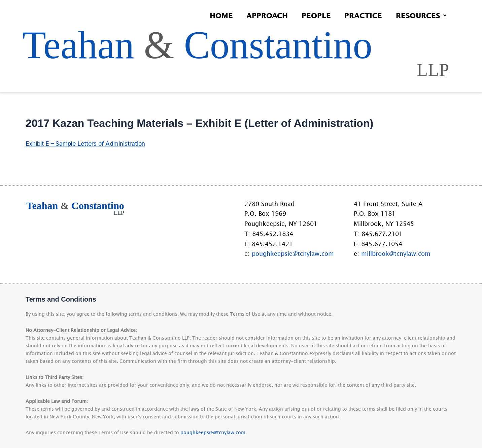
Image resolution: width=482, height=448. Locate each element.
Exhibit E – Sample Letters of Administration (86, 156)
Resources (420, 15)
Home (216, 15)
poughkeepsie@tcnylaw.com (293, 253)
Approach (263, 15)
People (313, 15)
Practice (361, 15)
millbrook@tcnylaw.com (396, 253)
